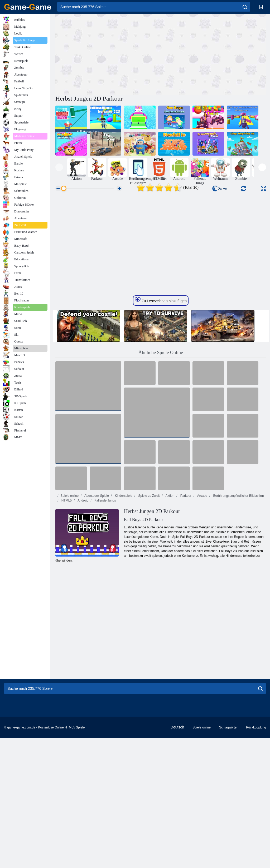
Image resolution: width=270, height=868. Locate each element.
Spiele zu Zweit (149, 576)
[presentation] (59, 167)
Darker (220, 189)
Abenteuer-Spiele (96, 576)
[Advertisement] (108, 53)
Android (83, 581)
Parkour (185, 576)
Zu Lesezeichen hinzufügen (161, 380)
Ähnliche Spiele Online (161, 433)
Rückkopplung (256, 808)
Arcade (202, 576)
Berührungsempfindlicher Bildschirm (238, 576)
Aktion (170, 576)
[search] (245, 7)
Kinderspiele (123, 576)
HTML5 (66, 581)
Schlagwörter (228, 808)
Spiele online (69, 576)
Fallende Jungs (105, 581)
